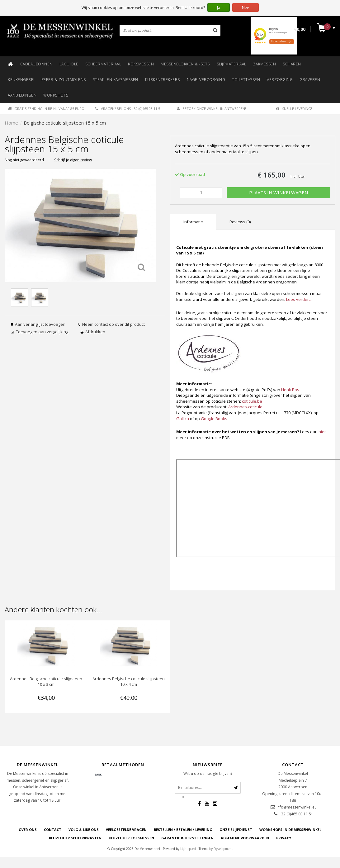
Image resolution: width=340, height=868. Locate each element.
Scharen (292, 64)
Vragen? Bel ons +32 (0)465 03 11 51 (129, 109)
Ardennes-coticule (245, 407)
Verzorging (280, 80)
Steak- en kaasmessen (116, 80)
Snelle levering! (294, 109)
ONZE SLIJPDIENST (236, 830)
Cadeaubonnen (36, 64)
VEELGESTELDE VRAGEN (126, 830)
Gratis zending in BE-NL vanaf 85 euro (46, 109)
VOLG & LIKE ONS (84, 830)
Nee (246, 8)
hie (321, 432)
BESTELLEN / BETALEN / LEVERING (183, 830)
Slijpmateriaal (231, 64)
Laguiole (69, 64)
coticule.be (252, 401)
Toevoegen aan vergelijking (42, 332)
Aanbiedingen (22, 95)
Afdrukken (95, 332)
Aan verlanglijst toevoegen (40, 324)
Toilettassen (246, 80)
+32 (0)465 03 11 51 (296, 814)
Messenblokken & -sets (185, 64)
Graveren (310, 80)
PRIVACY (284, 838)
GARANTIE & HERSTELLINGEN (187, 838)
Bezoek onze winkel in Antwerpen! (211, 109)
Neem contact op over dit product (113, 324)
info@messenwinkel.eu (297, 807)
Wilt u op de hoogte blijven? (208, 773)
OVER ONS (28, 830)
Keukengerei (21, 80)
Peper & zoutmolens (64, 80)
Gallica (183, 419)
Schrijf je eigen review (73, 160)
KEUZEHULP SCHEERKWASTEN (75, 838)
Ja (219, 8)
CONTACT (53, 830)
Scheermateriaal (103, 64)
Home (11, 123)
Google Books (214, 419)
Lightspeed (188, 849)
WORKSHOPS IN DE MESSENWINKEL (290, 830)
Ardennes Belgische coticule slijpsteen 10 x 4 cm (129, 681)
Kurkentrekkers (163, 80)
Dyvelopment (223, 849)
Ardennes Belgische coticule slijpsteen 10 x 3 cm (46, 681)
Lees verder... (299, 299)
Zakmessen (265, 64)
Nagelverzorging (206, 80)
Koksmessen (141, 64)
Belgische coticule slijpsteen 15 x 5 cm (65, 123)
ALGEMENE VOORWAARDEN (245, 838)
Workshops (56, 95)
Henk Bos (290, 390)
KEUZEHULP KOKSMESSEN (131, 838)
